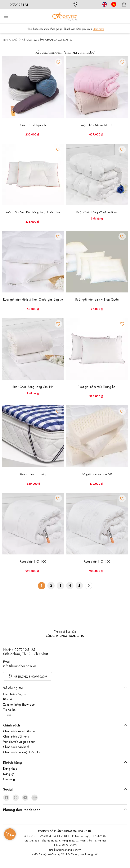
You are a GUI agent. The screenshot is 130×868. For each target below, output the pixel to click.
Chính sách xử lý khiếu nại (19, 731)
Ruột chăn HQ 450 (97, 561)
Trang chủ (10, 39)
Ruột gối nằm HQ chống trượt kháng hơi (33, 212)
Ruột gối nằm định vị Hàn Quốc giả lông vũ (33, 299)
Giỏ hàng (9, 779)
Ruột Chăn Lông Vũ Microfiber (97, 212)
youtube (25, 798)
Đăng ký (8, 773)
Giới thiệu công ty (14, 694)
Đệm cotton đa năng (33, 474)
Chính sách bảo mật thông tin (22, 752)
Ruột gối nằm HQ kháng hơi (97, 386)
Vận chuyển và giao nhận (19, 741)
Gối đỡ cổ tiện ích (33, 125)
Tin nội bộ (9, 709)
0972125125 (19, 4)
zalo (35, 798)
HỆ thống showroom (30, 676)
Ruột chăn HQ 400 (33, 561)
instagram (16, 798)
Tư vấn (7, 715)
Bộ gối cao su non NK (97, 474)
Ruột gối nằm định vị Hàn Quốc (97, 299)
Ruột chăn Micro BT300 (97, 125)
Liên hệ (8, 699)
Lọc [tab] (12, 835)
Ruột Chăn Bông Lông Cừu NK (33, 386)
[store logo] (65, 16)
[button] (58, 62)
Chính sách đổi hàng (16, 736)
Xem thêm (99, 29)
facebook (6, 798)
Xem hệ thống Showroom (19, 704)
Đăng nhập (10, 768)
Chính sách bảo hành (16, 747)
